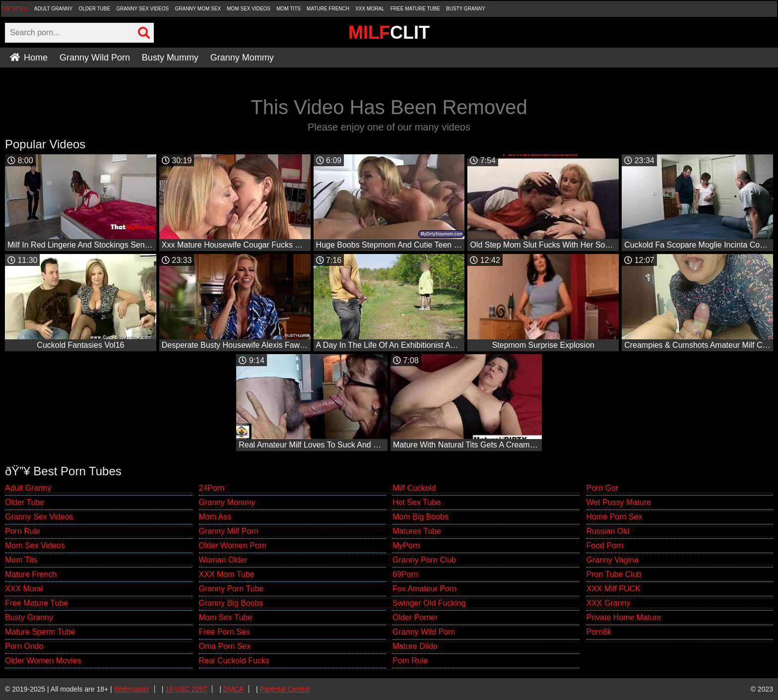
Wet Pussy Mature (619, 502)
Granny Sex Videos (142, 9)
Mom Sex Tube (226, 617)
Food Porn (605, 545)
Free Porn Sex (225, 632)
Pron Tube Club (614, 574)
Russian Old (608, 531)
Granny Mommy (242, 58)
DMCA (233, 689)
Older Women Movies (43, 661)
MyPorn (406, 545)
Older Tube (94, 9)
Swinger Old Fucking (429, 603)
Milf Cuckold (414, 488)
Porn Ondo (24, 646)
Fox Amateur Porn (424, 589)
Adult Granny (53, 9)
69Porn (405, 574)
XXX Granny (609, 603)
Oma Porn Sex (225, 646)
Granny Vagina (613, 560)
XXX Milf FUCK (614, 589)
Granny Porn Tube (231, 589)
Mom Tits (289, 9)
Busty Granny (466, 9)
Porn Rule (23, 531)
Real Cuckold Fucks (234, 661)
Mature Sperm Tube (40, 632)
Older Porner (415, 617)
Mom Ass (215, 517)
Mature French (328, 9)
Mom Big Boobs (421, 517)
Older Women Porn (233, 545)
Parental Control (285, 689)
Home (29, 58)
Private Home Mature (624, 617)
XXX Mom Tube (227, 574)
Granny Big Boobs (231, 603)
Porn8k (599, 632)
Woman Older (223, 560)
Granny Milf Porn (229, 531)
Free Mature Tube (415, 9)
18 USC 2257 (186, 689)
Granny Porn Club (424, 560)
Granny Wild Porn (95, 58)
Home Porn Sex (615, 517)
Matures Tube (417, 531)
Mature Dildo (415, 646)
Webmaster (132, 689)
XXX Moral (370, 9)
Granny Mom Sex (198, 9)
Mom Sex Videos (249, 9)
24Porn (212, 488)
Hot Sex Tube (417, 502)
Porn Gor (603, 488)
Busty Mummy (170, 58)
